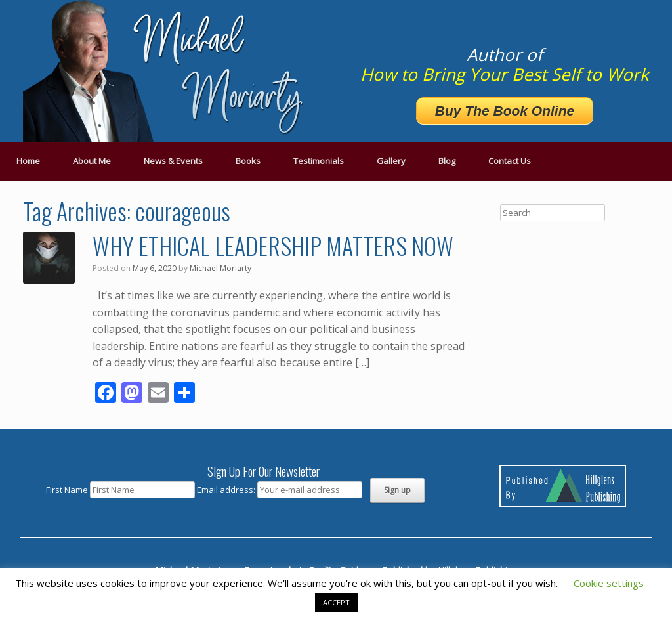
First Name (67, 490)
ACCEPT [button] (336, 602)
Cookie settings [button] (609, 583)
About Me (92, 161)
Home (28, 161)
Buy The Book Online (505, 111)
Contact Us (510, 161)
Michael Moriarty (220, 268)
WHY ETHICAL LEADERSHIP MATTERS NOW (273, 245)
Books (248, 161)
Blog (447, 161)
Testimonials (319, 161)
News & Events (173, 161)
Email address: (227, 490)
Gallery (391, 161)
